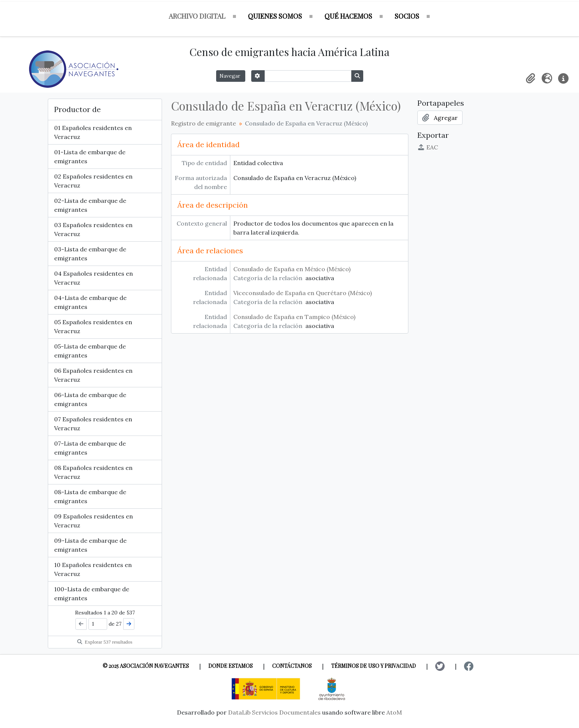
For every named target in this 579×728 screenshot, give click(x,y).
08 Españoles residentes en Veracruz (93, 472)
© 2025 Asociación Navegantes (146, 666)
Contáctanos (292, 666)
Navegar (231, 76)
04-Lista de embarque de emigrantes (90, 302)
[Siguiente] (129, 624)
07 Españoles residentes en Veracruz (93, 424)
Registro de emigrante (203, 123)
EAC (428, 147)
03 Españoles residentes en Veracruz (93, 229)
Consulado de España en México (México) (292, 269)
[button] (530, 78)
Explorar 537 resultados (105, 642)
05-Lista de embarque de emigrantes (90, 351)
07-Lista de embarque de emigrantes (90, 448)
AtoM (394, 712)
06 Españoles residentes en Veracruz (93, 375)
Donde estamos (231, 666)
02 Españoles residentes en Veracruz (93, 181)
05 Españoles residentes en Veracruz (93, 326)
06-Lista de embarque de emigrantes (90, 399)
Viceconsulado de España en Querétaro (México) (303, 293)
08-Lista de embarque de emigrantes (90, 496)
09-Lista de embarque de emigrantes (90, 545)
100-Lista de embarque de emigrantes (92, 594)
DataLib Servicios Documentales (274, 712)
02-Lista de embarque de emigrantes (90, 205)
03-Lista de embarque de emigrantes (90, 254)
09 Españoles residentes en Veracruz (94, 521)
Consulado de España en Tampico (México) (294, 317)
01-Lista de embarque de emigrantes (90, 157)
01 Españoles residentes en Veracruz (93, 132)
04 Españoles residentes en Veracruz (94, 278)
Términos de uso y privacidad (373, 666)
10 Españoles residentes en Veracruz (93, 569)
